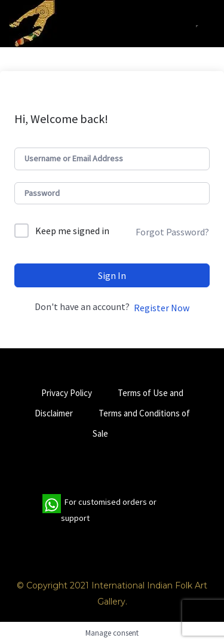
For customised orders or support (99, 510)
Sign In (112, 275)
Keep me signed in (72, 231)
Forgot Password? (172, 232)
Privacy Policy (67, 393)
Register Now (162, 308)
